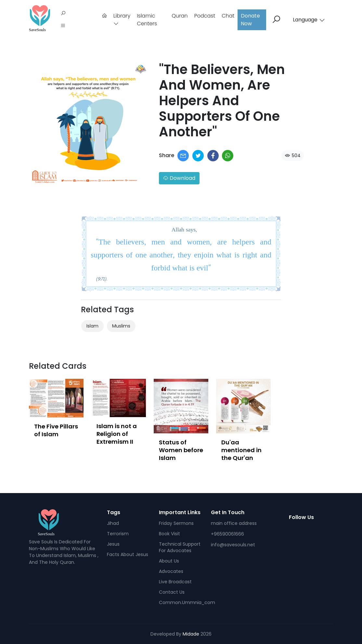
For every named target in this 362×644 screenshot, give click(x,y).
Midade (191, 634)
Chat (228, 16)
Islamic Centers (147, 20)
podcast (205, 16)
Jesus (113, 544)
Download (179, 178)
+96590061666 (227, 534)
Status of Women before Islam (181, 450)
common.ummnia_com (187, 602)
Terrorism (118, 534)
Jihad (113, 523)
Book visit (169, 534)
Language (309, 20)
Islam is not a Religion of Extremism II (117, 434)
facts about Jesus (128, 554)
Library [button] (122, 19)
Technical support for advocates (180, 547)
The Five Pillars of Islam (56, 430)
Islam (92, 326)
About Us (169, 561)
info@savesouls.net (233, 545)
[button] (63, 26)
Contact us (172, 592)
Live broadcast (175, 582)
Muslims (121, 326)
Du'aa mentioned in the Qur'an (241, 450)
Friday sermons (176, 523)
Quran (180, 16)
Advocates (171, 571)
